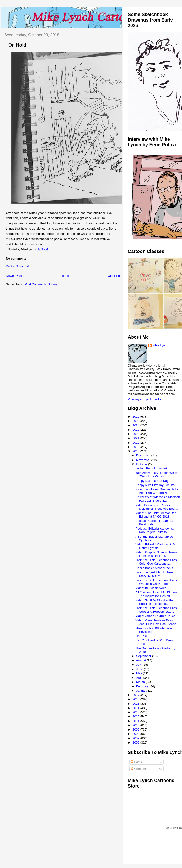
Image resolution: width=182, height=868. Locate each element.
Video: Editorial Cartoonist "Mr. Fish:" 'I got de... (156, 546)
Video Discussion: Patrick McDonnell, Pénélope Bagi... (157, 507)
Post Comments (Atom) (41, 284)
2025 (136, 421)
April (140, 678)
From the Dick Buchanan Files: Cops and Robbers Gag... (157, 610)
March (141, 682)
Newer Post (14, 276)
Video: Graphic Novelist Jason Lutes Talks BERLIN (156, 554)
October (142, 464)
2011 (136, 721)
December (144, 455)
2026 (136, 417)
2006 (136, 742)
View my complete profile (145, 399)
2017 (136, 695)
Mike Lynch (160, 345)
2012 (136, 716)
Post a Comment (17, 266)
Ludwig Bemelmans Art (151, 468)
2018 (136, 451)
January (142, 691)
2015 (136, 704)
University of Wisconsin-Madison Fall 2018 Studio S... (158, 499)
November (144, 460)
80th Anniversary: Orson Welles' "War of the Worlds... (157, 474)
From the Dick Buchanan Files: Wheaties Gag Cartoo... (157, 582)
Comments (140, 769)
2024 (136, 425)
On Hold (17, 45)
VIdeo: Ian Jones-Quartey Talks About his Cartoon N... (157, 491)
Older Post (115, 276)
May (140, 673)
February (143, 686)
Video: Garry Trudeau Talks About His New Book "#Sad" (157, 622)
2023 (136, 430)
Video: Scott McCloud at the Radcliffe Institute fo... (155, 602)
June (140, 669)
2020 (136, 443)
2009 (136, 729)
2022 (136, 434)
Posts (136, 762)
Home (65, 276)
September (144, 656)
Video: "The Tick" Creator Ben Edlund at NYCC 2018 (156, 515)
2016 (136, 699)
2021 (136, 438)
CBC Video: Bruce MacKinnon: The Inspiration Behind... (157, 594)
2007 (136, 738)
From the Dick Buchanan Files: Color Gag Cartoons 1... (157, 562)
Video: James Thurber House (156, 616)
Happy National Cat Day (152, 481)
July (139, 665)
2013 (136, 712)
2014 (136, 708)
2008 (136, 734)
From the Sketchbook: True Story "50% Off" (154, 574)
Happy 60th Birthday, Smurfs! (156, 485)
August (141, 660)
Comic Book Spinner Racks (154, 568)
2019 (136, 447)
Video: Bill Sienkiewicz (151, 588)
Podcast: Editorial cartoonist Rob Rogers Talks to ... (155, 530)
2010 (136, 725)
